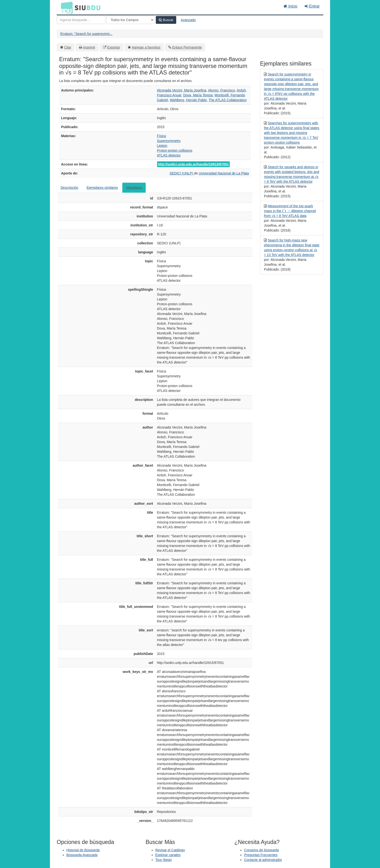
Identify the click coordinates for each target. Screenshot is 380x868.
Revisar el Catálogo (170, 850)
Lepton (162, 146)
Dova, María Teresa (198, 95)
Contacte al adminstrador (263, 860)
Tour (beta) (164, 860)
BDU (65, 8)
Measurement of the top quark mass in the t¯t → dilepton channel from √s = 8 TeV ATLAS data (290, 211)
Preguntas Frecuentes (261, 855)
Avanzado (188, 20)
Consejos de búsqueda (261, 850)
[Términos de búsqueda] (81, 20)
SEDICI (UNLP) (182, 173)
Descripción (69, 188)
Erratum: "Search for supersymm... (86, 34)
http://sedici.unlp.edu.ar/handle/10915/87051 (194, 164)
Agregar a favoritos (146, 47)
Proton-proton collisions (175, 150)
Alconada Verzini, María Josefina (182, 90)
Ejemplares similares (102, 188)
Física (162, 136)
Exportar (114, 47)
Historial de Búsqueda (83, 850)
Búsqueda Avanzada (82, 855)
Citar (68, 47)
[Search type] (130, 20)
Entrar (312, 6)
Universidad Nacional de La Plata (224, 173)
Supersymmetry (169, 141)
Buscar (166, 20)
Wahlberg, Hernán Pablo (188, 100)
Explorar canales (168, 855)
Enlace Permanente (187, 47)
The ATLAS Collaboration (228, 100)
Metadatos (134, 188)
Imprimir (89, 47)
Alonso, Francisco (221, 90)
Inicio (290, 6)
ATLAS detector (169, 155)
